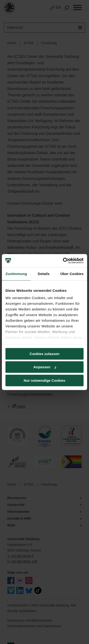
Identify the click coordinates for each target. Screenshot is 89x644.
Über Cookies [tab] (72, 274)
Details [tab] (44, 274)
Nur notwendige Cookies (44, 380)
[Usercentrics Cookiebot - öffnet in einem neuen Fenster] (63, 261)
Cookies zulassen (44, 354)
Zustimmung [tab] (16, 274)
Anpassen (45, 367)
